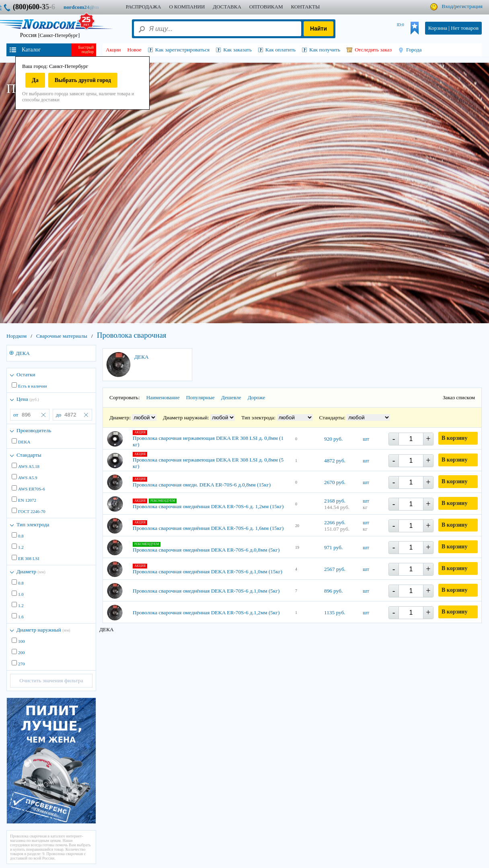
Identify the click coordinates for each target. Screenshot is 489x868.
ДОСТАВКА (227, 7)
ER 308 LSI (29, 558)
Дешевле (231, 397)
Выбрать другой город (83, 80)
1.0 (21, 594)
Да (35, 80)
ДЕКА (23, 353)
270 (22, 664)
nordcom (87, 7)
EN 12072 (27, 500)
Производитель (34, 430)
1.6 (21, 617)
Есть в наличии (33, 386)
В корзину (454, 438)
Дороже (257, 397)
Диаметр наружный (43, 630)
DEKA (24, 442)
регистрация (468, 6)
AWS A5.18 (29, 466)
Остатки (26, 374)
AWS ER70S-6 (32, 489)
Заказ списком (459, 397)
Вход (447, 6)
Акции (113, 50)
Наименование (163, 397)
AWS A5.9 (28, 478)
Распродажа (144, 7)
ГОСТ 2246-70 (32, 511)
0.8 (21, 536)
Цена (28, 399)
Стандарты (29, 455)
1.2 (21, 547)
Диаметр (31, 571)
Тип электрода (33, 524)
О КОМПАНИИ (187, 7)
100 (22, 641)
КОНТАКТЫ (305, 7)
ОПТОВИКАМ (266, 7)
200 (22, 653)
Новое (135, 50)
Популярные (200, 397)
